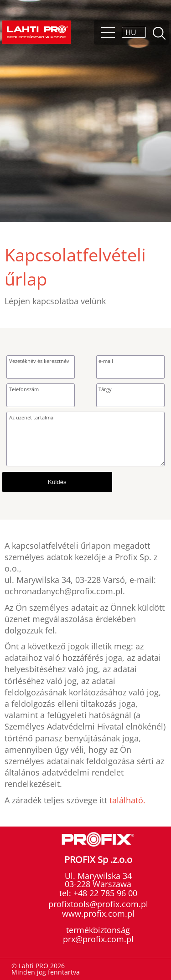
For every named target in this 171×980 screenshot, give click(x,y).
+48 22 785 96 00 (104, 893)
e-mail (106, 361)
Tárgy (105, 389)
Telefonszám (24, 389)
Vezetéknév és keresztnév (39, 361)
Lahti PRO (36, 32)
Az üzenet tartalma (31, 417)
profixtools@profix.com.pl (98, 904)
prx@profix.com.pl (98, 939)
